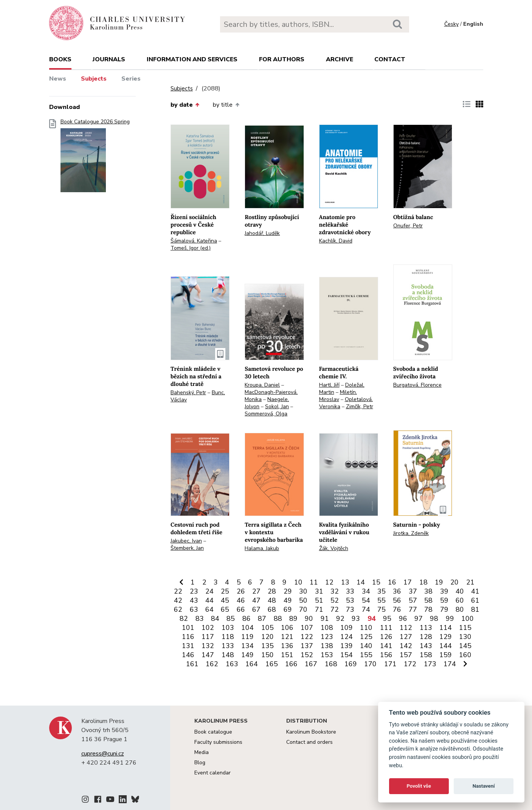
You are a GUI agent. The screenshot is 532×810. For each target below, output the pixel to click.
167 (311, 664)
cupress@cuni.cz (103, 754)
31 (319, 591)
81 (475, 609)
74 (366, 609)
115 (465, 628)
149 (247, 655)
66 (241, 609)
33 (350, 591)
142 (406, 646)
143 (426, 646)
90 (309, 619)
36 (397, 591)
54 (366, 600)
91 (325, 619)
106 (287, 628)
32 (335, 591)
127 (406, 637)
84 (215, 619)
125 (366, 637)
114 (446, 628)
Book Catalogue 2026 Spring (95, 158)
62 (178, 609)
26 (241, 591)
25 (225, 591)
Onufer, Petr (408, 226)
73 (350, 609)
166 (291, 664)
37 (413, 591)
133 (228, 646)
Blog (200, 763)
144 (446, 646)
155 (366, 655)
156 (386, 655)
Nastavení (484, 786)
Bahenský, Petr (188, 393)
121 (287, 637)
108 (327, 628)
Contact (390, 59)
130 (465, 637)
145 (465, 646)
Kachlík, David (336, 241)
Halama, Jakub (262, 548)
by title (226, 105)
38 (428, 591)
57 (413, 600)
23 (194, 591)
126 (386, 637)
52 (335, 600)
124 (347, 637)
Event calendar (212, 773)
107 (307, 628)
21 (470, 582)
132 (208, 646)
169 (351, 664)
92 (340, 619)
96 (403, 619)
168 (331, 664)
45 (225, 600)
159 (446, 655)
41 (475, 591)
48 (272, 600)
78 (428, 609)
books (60, 59)
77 (413, 609)
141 (386, 646)
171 (390, 664)
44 (209, 600)
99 (450, 619)
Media (202, 752)
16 (392, 582)
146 (188, 655)
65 (225, 609)
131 (188, 646)
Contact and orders (309, 742)
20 (454, 582)
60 (460, 600)
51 (319, 600)
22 (178, 591)
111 (386, 628)
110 (366, 628)
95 (387, 619)
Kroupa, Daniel (262, 385)
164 (252, 664)
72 (335, 609)
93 (356, 619)
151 (287, 655)
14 (361, 582)
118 (228, 637)
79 (444, 609)
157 (406, 655)
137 (307, 646)
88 (278, 619)
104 (247, 628)
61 (475, 600)
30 (303, 591)
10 (298, 582)
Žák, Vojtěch (334, 548)
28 (272, 591)
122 (307, 637)
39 (444, 591)
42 (178, 600)
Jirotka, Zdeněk (411, 533)
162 (212, 664)
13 (345, 582)
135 (268, 646)
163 (232, 664)
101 (188, 628)
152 (307, 655)
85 (231, 619)
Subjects (94, 79)
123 (327, 637)
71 (319, 609)
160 (465, 655)
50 (303, 600)
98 (434, 619)
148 (228, 655)
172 (410, 664)
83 (200, 619)
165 (272, 664)
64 (209, 609)
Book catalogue (213, 732)
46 (241, 600)
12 (329, 582)
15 (376, 582)
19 (439, 582)
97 (419, 619)
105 (268, 628)
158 (426, 655)
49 (288, 600)
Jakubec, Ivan (186, 541)
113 (426, 628)
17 (408, 582)
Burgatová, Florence (417, 385)
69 (288, 609)
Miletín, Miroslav (338, 396)
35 (382, 591)
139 (347, 646)
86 (247, 619)
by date (185, 105)
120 (268, 637)
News (58, 79)
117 (208, 637)
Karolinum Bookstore (311, 732)
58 (428, 600)
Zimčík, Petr (360, 407)
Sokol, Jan (277, 407)
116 (188, 637)
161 (192, 664)
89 (293, 619)
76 (397, 609)
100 (468, 619)
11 (314, 582)
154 (347, 655)
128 (426, 637)
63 (194, 609)
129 (446, 637)
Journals (109, 59)
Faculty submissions (218, 742)
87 (262, 619)
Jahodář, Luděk (262, 233)
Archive (340, 59)
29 (288, 591)
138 (327, 646)
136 (287, 646)
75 (382, 609)
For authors (282, 59)
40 (460, 591)
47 (256, 600)
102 (208, 628)
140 (366, 646)
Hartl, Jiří (329, 385)
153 (327, 655)
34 (366, 591)
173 (430, 664)
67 (256, 609)
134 (247, 646)
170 (370, 664)
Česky (451, 24)
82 (184, 619)
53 (350, 600)
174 (450, 664)
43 (194, 600)
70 (303, 609)
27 (256, 591)
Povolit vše (419, 786)
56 (397, 600)
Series (131, 79)
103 (228, 628)
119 (247, 637)
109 (347, 628)
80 (460, 609)
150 (268, 655)
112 (406, 628)
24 (209, 591)
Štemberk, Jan (187, 548)
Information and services (192, 59)
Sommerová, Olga (266, 414)
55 (382, 600)
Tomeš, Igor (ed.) (191, 248)
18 (423, 582)
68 (272, 609)
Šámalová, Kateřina (194, 241)
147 (208, 655)
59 (444, 600)
